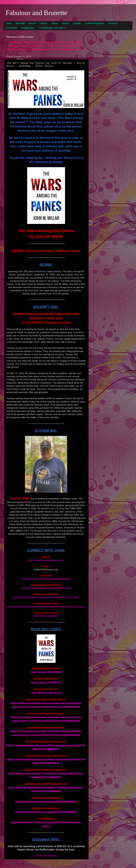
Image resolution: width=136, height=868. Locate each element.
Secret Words (11, 28)
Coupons (77, 23)
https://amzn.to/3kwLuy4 (46, 693)
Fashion (65, 23)
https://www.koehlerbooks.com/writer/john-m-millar (46, 588)
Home (9, 23)
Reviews (33, 23)
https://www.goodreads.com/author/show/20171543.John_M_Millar (46, 597)
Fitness (55, 23)
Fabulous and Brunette (36, 13)
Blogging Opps (28, 28)
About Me (20, 23)
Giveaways (113, 23)
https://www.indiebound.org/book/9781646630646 (46, 812)
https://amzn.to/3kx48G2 (46, 616)
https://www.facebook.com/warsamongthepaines (46, 579)
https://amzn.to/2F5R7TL (46, 682)
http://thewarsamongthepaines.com (46, 560)
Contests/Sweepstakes (95, 23)
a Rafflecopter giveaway (46, 856)
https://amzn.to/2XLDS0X (46, 672)
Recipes (44, 23)
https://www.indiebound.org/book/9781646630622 (46, 802)
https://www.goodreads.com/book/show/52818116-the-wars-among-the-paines (46, 607)
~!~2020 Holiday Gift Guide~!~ (52, 28)
